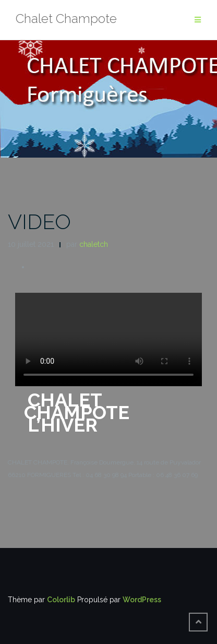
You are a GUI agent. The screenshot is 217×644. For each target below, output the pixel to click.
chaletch (94, 244)
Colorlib (61, 600)
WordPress (142, 600)
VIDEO (39, 222)
